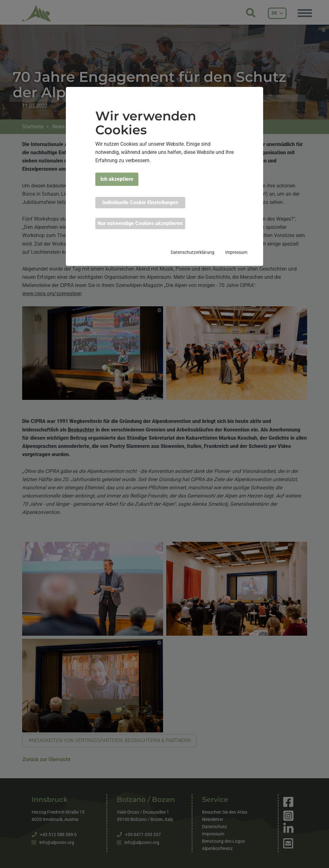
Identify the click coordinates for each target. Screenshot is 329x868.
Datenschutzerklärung (193, 252)
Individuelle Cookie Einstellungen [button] (140, 202)
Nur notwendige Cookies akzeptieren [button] (140, 223)
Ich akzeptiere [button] (117, 179)
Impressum (236, 252)
